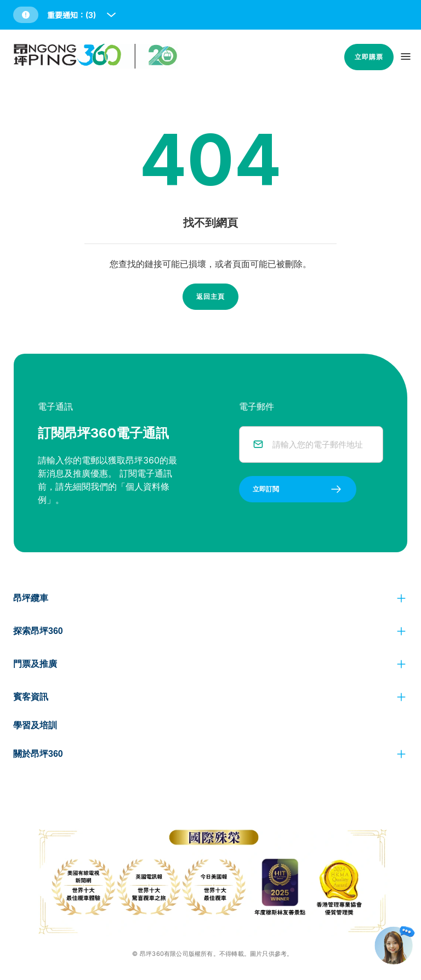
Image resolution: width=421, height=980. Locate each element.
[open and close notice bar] (111, 15)
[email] (321, 444)
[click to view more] (401, 598)
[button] (66, 15)
